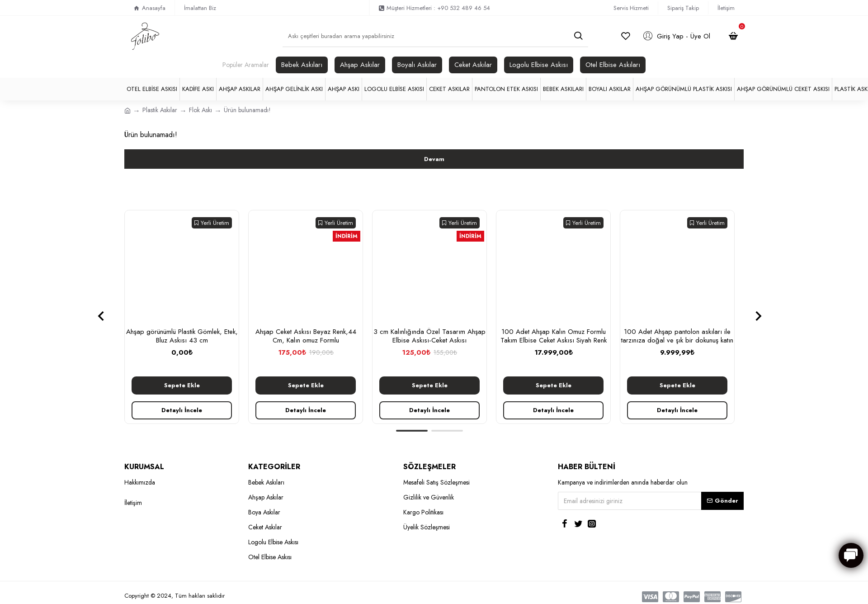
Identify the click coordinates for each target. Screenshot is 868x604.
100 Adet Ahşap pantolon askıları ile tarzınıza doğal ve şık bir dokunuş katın (677, 336)
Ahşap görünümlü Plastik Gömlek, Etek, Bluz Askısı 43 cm (182, 336)
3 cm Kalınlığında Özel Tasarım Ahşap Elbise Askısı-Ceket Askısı (429, 336)
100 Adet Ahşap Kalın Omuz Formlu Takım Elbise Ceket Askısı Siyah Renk (554, 336)
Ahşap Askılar (360, 65)
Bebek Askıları (302, 65)
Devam (434, 159)
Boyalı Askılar (417, 65)
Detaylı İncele (182, 410)
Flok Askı (200, 110)
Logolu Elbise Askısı (539, 65)
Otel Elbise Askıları (613, 65)
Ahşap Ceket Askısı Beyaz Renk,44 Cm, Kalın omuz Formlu (306, 336)
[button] (101, 316)
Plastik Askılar (160, 110)
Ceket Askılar (473, 65)
